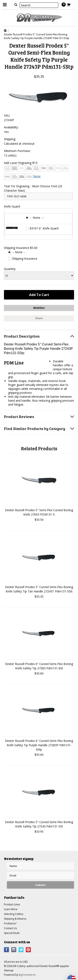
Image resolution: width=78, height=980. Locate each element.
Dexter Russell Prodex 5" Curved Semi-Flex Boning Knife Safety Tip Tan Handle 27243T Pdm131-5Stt (39, 589)
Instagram (14, 950)
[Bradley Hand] (22, 168)
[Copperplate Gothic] (51, 168)
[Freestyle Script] (14, 177)
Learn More (11, 909)
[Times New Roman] (29, 177)
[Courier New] (58, 168)
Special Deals (12, 933)
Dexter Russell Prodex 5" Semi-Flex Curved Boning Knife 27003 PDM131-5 (39, 512)
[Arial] (14, 168)
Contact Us (10, 928)
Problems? (10, 923)
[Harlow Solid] (22, 177)
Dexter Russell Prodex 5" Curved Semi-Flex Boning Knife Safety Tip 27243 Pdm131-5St (39, 824)
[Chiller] (36, 168)
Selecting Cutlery (14, 914)
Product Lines (12, 904)
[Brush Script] (29, 168)
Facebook (7, 950)
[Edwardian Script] (65, 168)
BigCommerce (27, 975)
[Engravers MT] (7, 177)
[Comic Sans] (44, 168)
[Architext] (7, 168)
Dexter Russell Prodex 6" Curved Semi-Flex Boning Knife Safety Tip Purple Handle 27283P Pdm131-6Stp (39, 745)
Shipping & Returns (15, 919)
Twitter (21, 950)
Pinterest (28, 950)
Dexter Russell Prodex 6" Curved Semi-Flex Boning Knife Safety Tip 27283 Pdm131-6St (39, 666)
